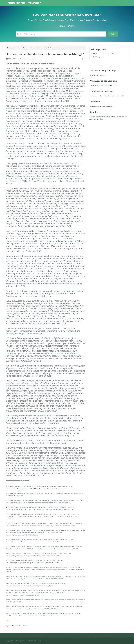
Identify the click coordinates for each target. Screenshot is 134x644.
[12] (7, 567)
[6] (7, 523)
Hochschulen (26, 48)
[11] (7, 560)
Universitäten (32, 59)
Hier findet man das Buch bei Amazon (101, 86)
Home (95, 53)
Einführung (97, 57)
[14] (7, 583)
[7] (7, 530)
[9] (7, 546)
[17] (7, 607)
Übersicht (113, 53)
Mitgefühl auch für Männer (98, 75)
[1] (7, 486)
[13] (7, 577)
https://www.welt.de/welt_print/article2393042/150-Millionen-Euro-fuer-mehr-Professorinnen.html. (36, 489)
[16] (7, 600)
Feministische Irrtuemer (23, 3)
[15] (7, 590)
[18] (7, 613)
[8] (7, 540)
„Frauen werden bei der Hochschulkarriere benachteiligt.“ (45, 54)
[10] (7, 553)
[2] (7, 493)
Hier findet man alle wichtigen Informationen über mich (107, 96)
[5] (7, 514)
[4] (7, 507)
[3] (7, 500)
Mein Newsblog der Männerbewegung (101, 106)
